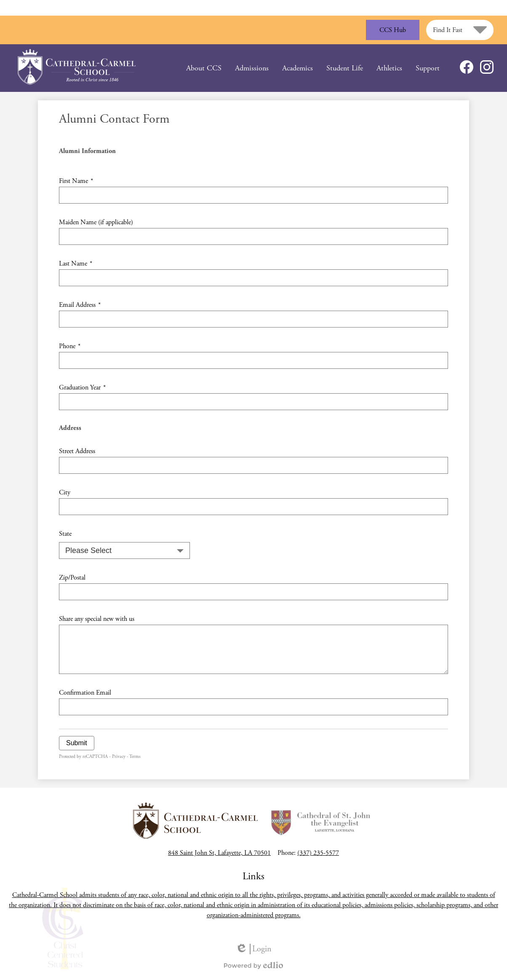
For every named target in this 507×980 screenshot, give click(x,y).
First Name (76, 181)
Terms (135, 757)
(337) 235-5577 (318, 853)
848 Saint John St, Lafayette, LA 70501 (219, 853)
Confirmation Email (85, 693)
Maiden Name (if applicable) (96, 222)
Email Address (80, 305)
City (65, 493)
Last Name (76, 264)
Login (253, 949)
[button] (204, 68)
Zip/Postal (72, 578)
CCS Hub (393, 30)
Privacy (119, 757)
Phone (70, 346)
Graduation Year (82, 388)
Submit (77, 743)
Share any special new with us (97, 619)
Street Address (77, 451)
